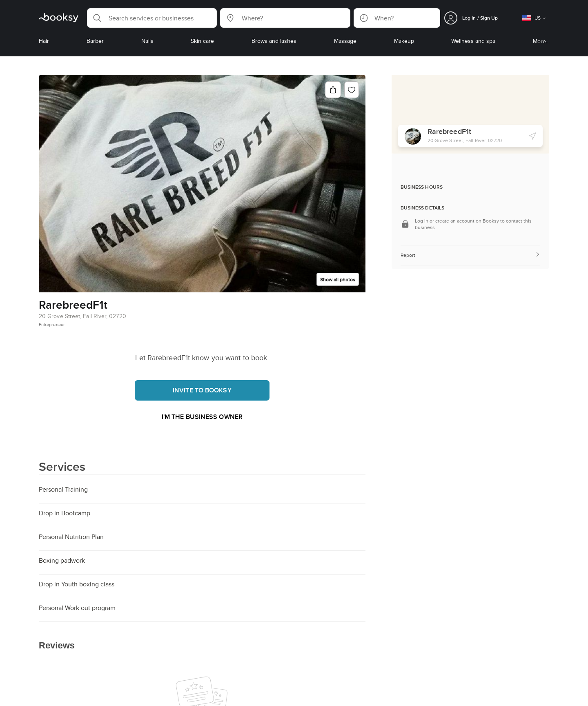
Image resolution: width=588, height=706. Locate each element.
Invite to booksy (202, 390)
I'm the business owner (202, 417)
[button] (152, 18)
